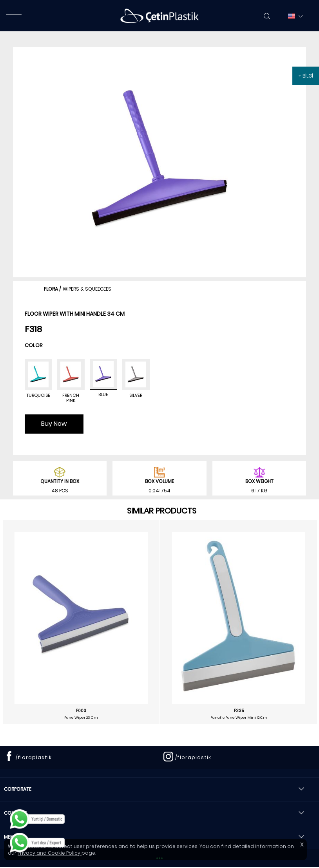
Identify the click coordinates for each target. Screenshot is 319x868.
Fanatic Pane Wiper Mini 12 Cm (239, 718)
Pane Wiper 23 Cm (81, 718)
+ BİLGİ (306, 76)
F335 (239, 711)
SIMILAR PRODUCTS (162, 511)
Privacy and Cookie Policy (50, 853)
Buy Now (54, 424)
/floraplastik (34, 757)
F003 (81, 711)
